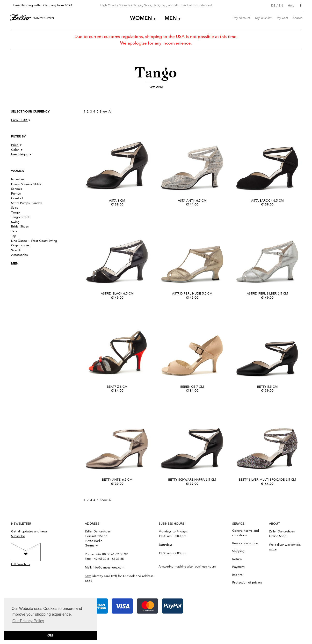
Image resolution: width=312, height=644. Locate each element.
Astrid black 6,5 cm (117, 293)
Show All (106, 111)
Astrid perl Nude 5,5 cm (192, 293)
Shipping (238, 551)
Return (237, 559)
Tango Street (20, 217)
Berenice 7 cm (192, 386)
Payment (238, 567)
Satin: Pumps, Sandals (27, 203)
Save (88, 576)
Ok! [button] (50, 635)
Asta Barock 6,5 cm (267, 200)
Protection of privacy (247, 582)
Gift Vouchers (21, 564)
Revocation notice (245, 543)
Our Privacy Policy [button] (28, 621)
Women (141, 18)
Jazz (14, 231)
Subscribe (18, 536)
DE (273, 5)
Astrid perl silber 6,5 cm (267, 293)
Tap (14, 236)
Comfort (17, 198)
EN (281, 5)
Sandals (17, 189)
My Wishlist (263, 18)
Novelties (18, 179)
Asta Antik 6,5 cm (192, 200)
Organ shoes (20, 245)
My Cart (282, 18)
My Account (242, 18)
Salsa (15, 207)
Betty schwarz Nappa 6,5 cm (192, 479)
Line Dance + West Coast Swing (34, 241)
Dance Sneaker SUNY (26, 184)
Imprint (237, 575)
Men (171, 18)
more (273, 549)
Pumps (16, 193)
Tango (15, 212)
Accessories (19, 255)
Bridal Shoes (20, 226)
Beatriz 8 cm (117, 386)
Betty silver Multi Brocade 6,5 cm (267, 479)
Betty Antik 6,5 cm (117, 479)
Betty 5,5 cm (267, 386)
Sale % (16, 250)
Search (298, 18)
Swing (15, 222)
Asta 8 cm (117, 200)
